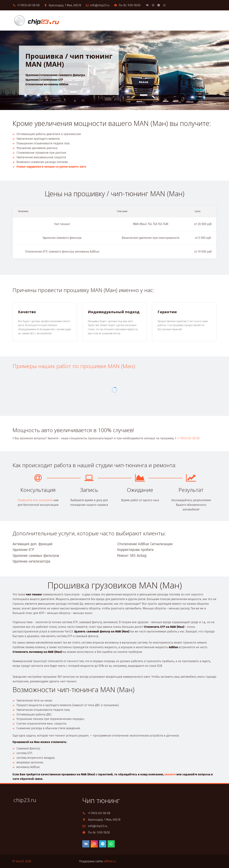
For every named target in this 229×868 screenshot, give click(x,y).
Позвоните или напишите (35, 500)
